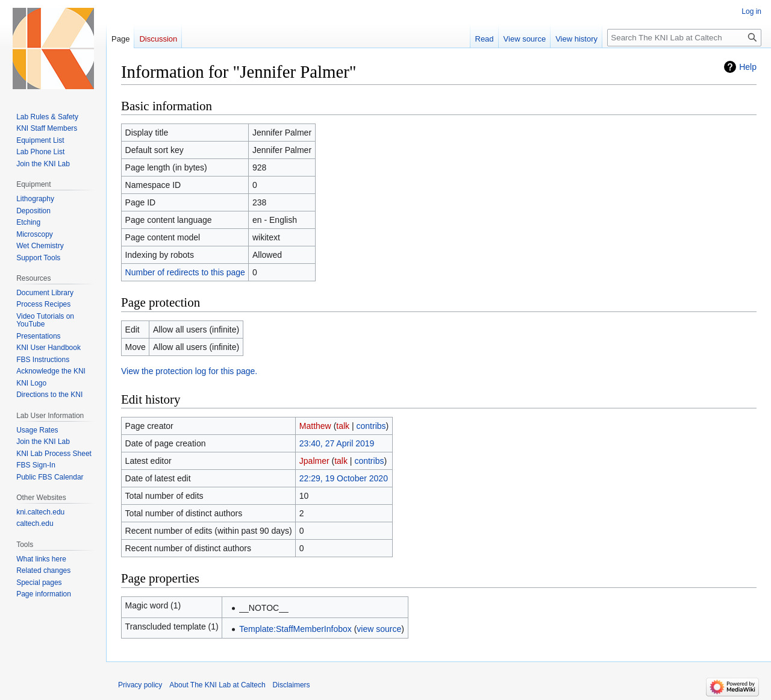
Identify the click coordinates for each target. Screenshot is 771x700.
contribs (371, 426)
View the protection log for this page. (189, 371)
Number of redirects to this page (185, 272)
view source (379, 629)
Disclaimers (292, 685)
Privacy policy (140, 685)
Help (748, 67)
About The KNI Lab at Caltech (217, 685)
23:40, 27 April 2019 (337, 443)
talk (343, 426)
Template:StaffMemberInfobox (295, 629)
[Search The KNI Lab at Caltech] (684, 38)
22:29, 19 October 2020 (344, 478)
